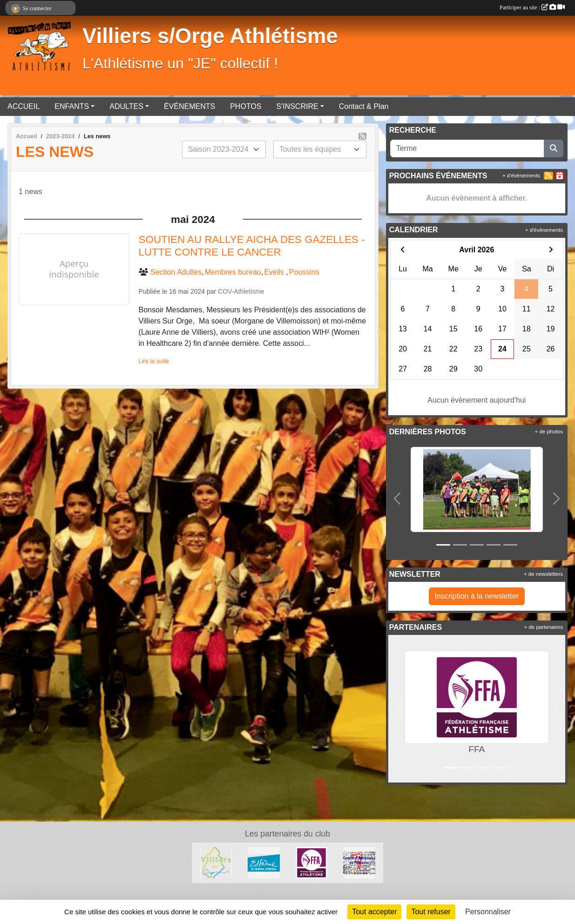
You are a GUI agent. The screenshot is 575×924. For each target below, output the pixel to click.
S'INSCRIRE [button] (297, 106)
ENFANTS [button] (72, 106)
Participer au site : (532, 7)
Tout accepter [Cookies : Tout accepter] (374, 912)
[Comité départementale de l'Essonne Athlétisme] (359, 862)
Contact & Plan (364, 106)
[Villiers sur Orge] (216, 862)
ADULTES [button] (126, 106)
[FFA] (312, 862)
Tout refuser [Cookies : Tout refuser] (431, 912)
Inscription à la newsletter (477, 596)
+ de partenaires (544, 627)
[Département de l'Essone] (264, 862)
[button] (397, 499)
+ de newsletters (543, 574)
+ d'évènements (521, 175)
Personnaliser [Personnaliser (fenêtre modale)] (488, 912)
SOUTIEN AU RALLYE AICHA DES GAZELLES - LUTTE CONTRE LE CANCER (252, 246)
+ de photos (549, 432)
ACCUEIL (24, 106)
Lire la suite (154, 361)
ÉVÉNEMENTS (189, 106)
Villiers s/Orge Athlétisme (210, 36)
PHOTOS (246, 106)
